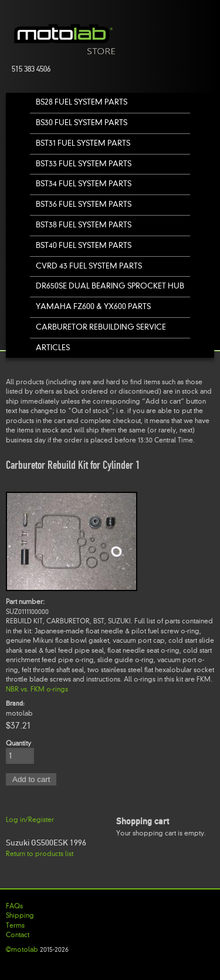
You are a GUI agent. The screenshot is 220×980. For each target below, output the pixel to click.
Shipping (20, 915)
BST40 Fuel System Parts (84, 245)
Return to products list (40, 854)
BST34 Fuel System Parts (84, 184)
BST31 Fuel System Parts (83, 143)
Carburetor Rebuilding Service (101, 327)
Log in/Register (30, 820)
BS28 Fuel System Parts (82, 102)
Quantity (18, 743)
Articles (53, 348)
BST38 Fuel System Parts (84, 225)
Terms (15, 925)
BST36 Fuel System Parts (84, 204)
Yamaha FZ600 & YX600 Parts (93, 306)
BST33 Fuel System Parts (84, 164)
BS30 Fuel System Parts (82, 122)
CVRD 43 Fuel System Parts (89, 266)
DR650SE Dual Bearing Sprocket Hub (110, 286)
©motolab (22, 949)
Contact (18, 935)
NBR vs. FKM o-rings (37, 689)
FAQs (14, 906)
